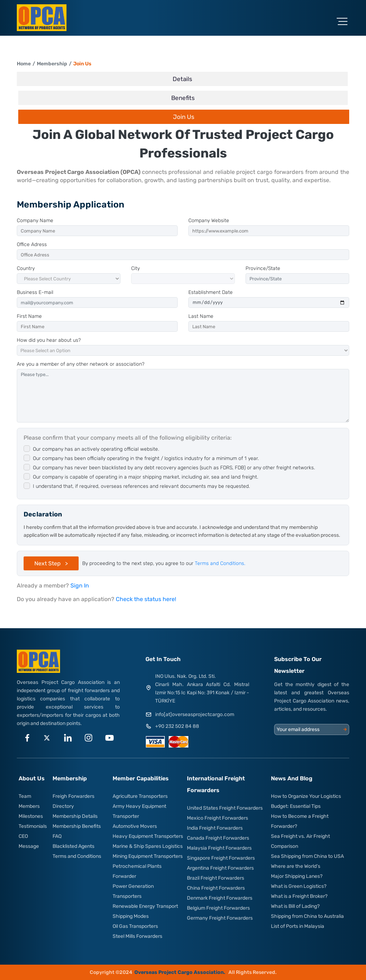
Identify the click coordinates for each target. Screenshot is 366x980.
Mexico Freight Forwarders (217, 818)
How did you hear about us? (49, 340)
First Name (29, 316)
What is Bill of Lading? (295, 906)
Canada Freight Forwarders (218, 838)
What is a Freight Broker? (299, 896)
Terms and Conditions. (220, 563)
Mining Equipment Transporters (148, 856)
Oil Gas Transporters (135, 926)
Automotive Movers (135, 826)
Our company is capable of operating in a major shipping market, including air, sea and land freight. (145, 477)
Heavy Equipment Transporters (148, 836)
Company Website (209, 221)
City (135, 268)
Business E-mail (35, 292)
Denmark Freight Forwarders (220, 898)
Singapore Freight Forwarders (221, 858)
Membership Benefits (77, 826)
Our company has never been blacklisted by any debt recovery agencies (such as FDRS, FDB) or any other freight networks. (174, 468)
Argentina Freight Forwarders (220, 868)
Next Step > (51, 563)
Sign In (80, 586)
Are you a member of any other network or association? (81, 364)
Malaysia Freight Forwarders (219, 848)
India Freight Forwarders (215, 828)
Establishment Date (211, 292)
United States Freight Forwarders (225, 808)
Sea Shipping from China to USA (307, 856)
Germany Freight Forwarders (220, 918)
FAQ (57, 836)
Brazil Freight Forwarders (216, 878)
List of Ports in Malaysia (298, 926)
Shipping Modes (131, 916)
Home (24, 64)
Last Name (201, 316)
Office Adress (32, 244)
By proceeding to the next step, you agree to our (164, 563)
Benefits (183, 98)
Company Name (35, 221)
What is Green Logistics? (299, 886)
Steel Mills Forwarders (137, 936)
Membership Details (75, 816)
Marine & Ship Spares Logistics (148, 846)
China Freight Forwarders (216, 888)
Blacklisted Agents (73, 846)
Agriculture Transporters (140, 796)
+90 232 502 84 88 (177, 726)
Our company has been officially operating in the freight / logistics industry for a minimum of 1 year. (146, 458)
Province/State (263, 268)
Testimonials (33, 826)
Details (182, 79)
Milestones (31, 816)
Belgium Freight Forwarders (218, 908)
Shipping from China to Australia (307, 916)
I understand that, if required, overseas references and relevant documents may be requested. (141, 486)
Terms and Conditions (77, 856)
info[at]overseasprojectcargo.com (195, 714)
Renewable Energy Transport (145, 906)
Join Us (82, 64)
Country (26, 268)
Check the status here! (146, 599)
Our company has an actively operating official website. (96, 449)
